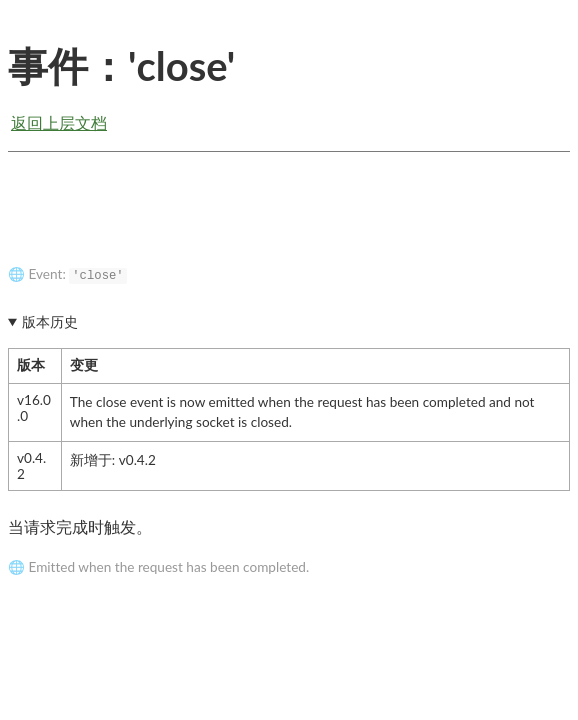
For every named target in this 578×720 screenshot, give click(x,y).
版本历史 (50, 322)
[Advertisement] (289, 224)
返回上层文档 (59, 122)
